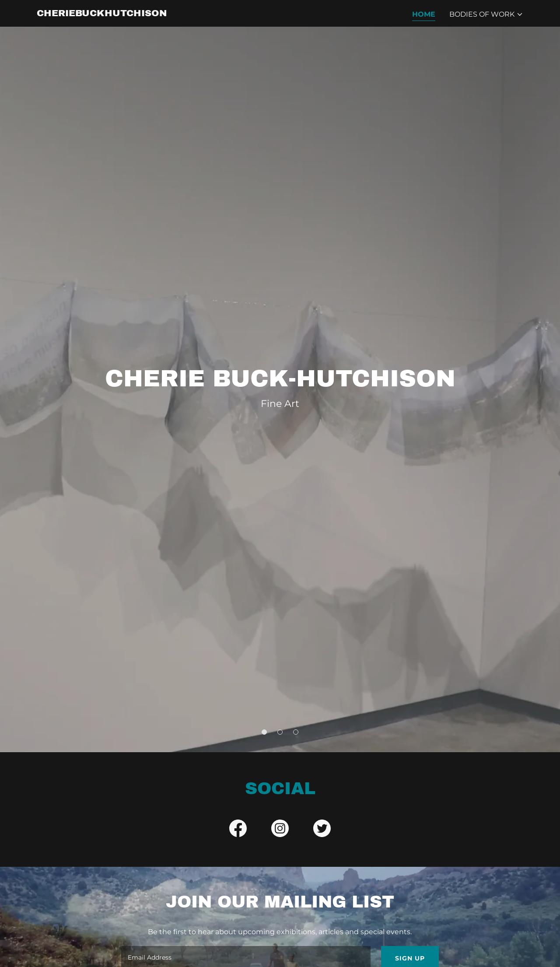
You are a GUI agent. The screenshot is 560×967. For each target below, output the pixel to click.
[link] (102, 14)
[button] (486, 14)
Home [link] (424, 14)
